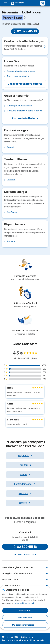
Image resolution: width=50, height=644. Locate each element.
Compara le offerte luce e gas (21, 71)
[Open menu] (6, 3)
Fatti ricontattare (25, 554)
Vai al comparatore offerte (25, 84)
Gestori (10, 147)
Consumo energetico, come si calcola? (25, 111)
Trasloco (11, 180)
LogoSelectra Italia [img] (6, 637)
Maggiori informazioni (24, 603)
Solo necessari (25, 618)
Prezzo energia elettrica (18, 76)
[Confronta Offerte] (25, 46)
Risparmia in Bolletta (25, 118)
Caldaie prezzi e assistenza (20, 106)
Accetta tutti (25, 611)
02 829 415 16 (25, 31)
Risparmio (12, 241)
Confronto (12, 212)
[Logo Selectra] (17, 3)
